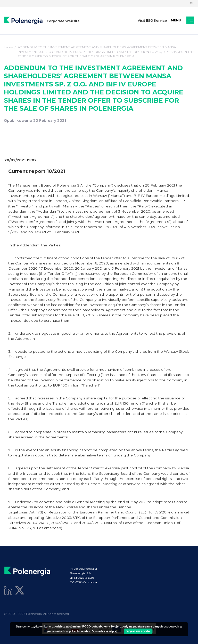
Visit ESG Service (152, 21)
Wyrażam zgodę (138, 631)
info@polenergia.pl (83, 569)
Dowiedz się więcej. (105, 631)
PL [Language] (192, 3)
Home (8, 47)
